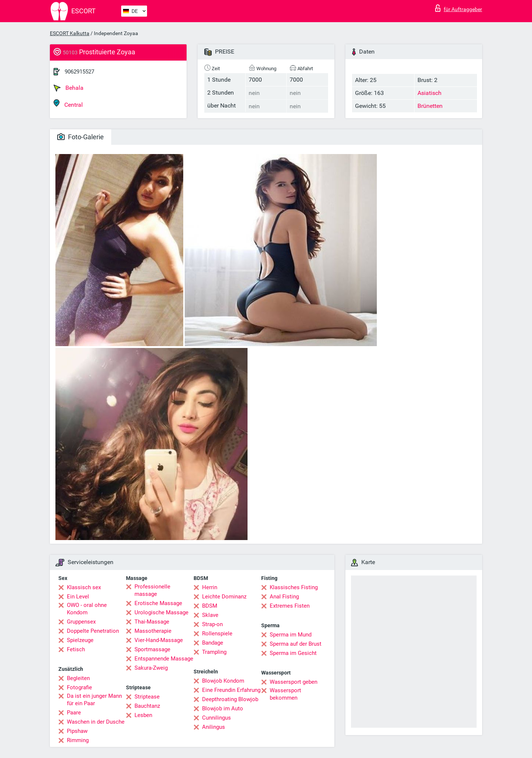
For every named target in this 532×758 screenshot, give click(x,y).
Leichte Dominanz (224, 597)
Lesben (143, 715)
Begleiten (78, 678)
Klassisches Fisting (294, 587)
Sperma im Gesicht (293, 653)
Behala (69, 88)
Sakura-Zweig (151, 668)
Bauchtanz (147, 706)
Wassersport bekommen (285, 694)
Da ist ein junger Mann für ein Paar (94, 700)
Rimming (78, 740)
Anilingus (214, 727)
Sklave (210, 615)
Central (68, 104)
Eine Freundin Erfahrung (231, 690)
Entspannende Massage (164, 659)
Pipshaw (77, 731)
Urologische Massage (161, 612)
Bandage (213, 643)
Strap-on (212, 624)
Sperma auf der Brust (296, 644)
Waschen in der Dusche (96, 722)
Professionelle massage (152, 590)
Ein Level (78, 597)
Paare (74, 713)
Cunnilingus (216, 718)
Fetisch (76, 649)
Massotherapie (153, 631)
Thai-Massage (152, 622)
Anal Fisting (284, 597)
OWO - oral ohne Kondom (87, 609)
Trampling (214, 652)
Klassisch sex (84, 587)
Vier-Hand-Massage (159, 640)
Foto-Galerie (81, 137)
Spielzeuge (80, 640)
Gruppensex (81, 622)
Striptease (147, 697)
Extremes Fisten (290, 606)
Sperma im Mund (291, 635)
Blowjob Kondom (223, 681)
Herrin (210, 587)
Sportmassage (152, 649)
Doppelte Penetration (93, 631)
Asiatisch (429, 93)
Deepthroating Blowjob (230, 699)
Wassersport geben (294, 682)
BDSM (210, 606)
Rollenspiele (217, 634)
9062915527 (79, 72)
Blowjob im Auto (223, 709)
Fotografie (79, 687)
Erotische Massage (158, 603)
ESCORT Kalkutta (70, 33)
